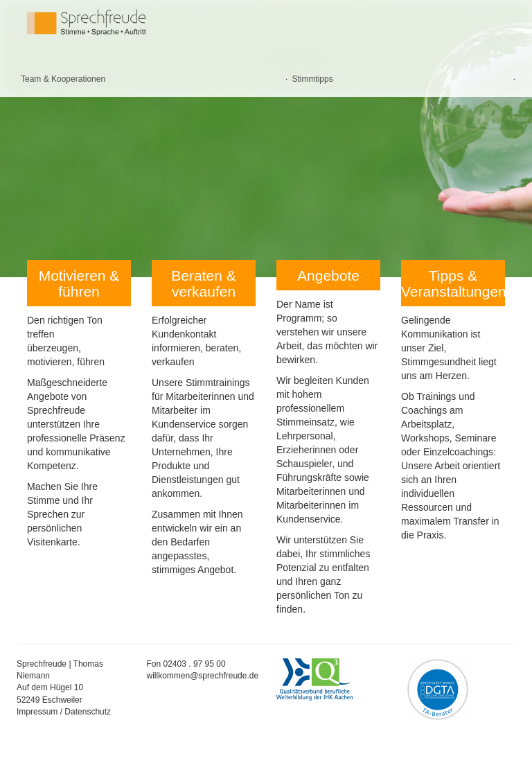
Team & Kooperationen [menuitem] (63, 79)
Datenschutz (88, 712)
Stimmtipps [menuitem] (312, 79)
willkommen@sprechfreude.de (203, 676)
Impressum (37, 712)
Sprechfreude (107, 23)
